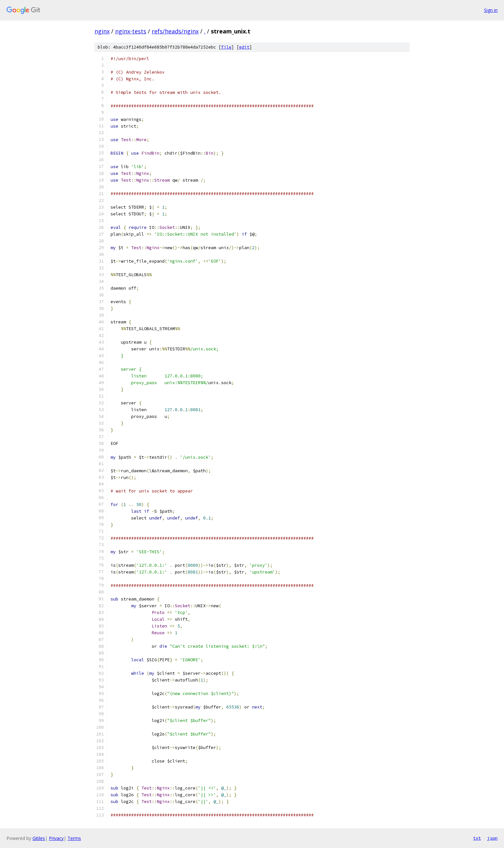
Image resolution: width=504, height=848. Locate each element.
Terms (74, 838)
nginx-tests (131, 31)
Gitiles (39, 838)
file (226, 47)
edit (244, 47)
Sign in (491, 10)
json (492, 838)
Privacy (56, 838)
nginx (102, 31)
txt (477, 838)
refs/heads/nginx (175, 31)
